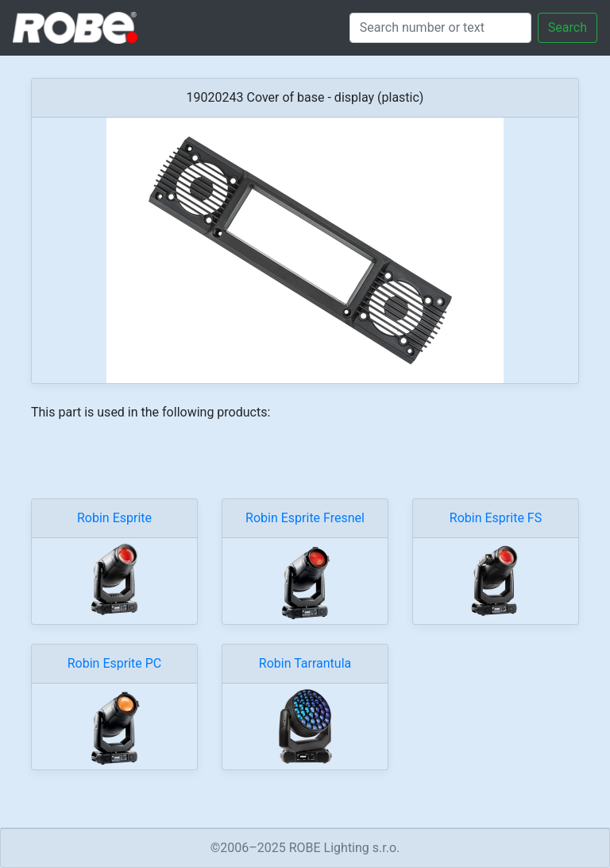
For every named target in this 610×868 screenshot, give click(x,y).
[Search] (440, 28)
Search (568, 27)
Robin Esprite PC (115, 663)
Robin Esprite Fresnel (305, 518)
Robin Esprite (114, 518)
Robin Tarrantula (305, 663)
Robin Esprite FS (496, 518)
